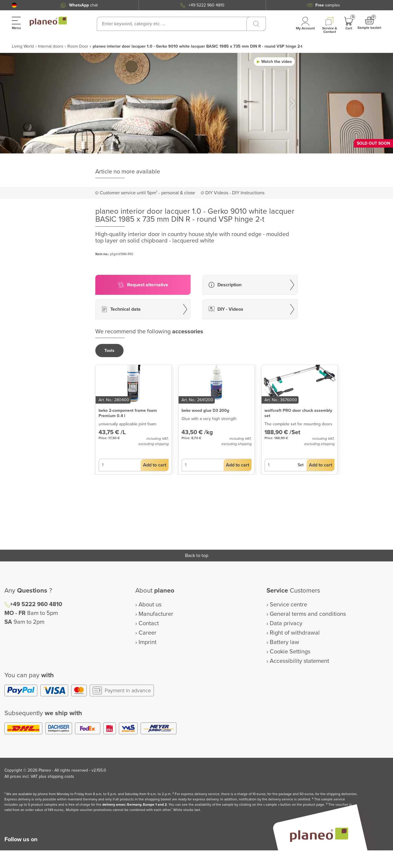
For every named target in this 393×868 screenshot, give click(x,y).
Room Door (78, 46)
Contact (149, 623)
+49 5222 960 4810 (207, 5)
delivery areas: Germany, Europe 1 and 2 (135, 805)
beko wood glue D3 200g (205, 410)
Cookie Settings (290, 652)
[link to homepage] (48, 21)
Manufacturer (156, 614)
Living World (23, 46)
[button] (14, 5)
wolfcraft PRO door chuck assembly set (298, 413)
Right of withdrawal (295, 633)
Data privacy (286, 623)
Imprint (148, 642)
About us (150, 605)
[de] (14, 5)
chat (83, 5)
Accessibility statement (299, 661)
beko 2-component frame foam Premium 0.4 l (128, 413)
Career (148, 633)
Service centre (288, 605)
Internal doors (51, 46)
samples (328, 5)
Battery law (284, 642)
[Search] (256, 24)
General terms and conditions (308, 614)
